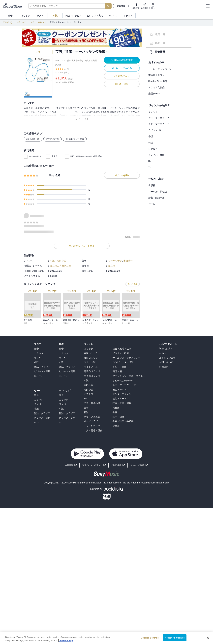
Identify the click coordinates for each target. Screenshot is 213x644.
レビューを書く (62, 72)
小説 (32, 22)
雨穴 (26, 323)
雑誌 (151, 142)
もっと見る (82, 119)
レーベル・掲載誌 (158, 192)
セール (152, 204)
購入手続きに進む (122, 60)
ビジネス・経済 (156, 155)
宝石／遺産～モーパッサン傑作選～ (86, 156)
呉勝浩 (66, 323)
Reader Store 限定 (158, 81)
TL (150, 167)
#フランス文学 (52, 139)
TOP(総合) (7, 22)
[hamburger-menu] (208, 6)
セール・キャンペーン (160, 69)
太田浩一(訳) (77, 61)
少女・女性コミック (159, 124)
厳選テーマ (154, 94)
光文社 (112, 266)
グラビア (153, 149)
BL (150, 161)
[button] (139, 465)
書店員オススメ (156, 75)
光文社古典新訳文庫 (61, 266)
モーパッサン (35, 156)
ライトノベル (155, 130)
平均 (52, 176)
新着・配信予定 (156, 198)
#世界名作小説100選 (75, 139)
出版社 (152, 185)
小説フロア (21, 22)
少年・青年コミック (159, 118)
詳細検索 (121, 6)
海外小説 (42, 22)
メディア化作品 (156, 87)
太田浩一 (56, 156)
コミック (153, 112)
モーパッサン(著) (63, 61)
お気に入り (122, 76)
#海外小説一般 (33, 139)
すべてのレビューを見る (82, 246)
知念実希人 (48, 323)
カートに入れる (122, 68)
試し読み (122, 84)
